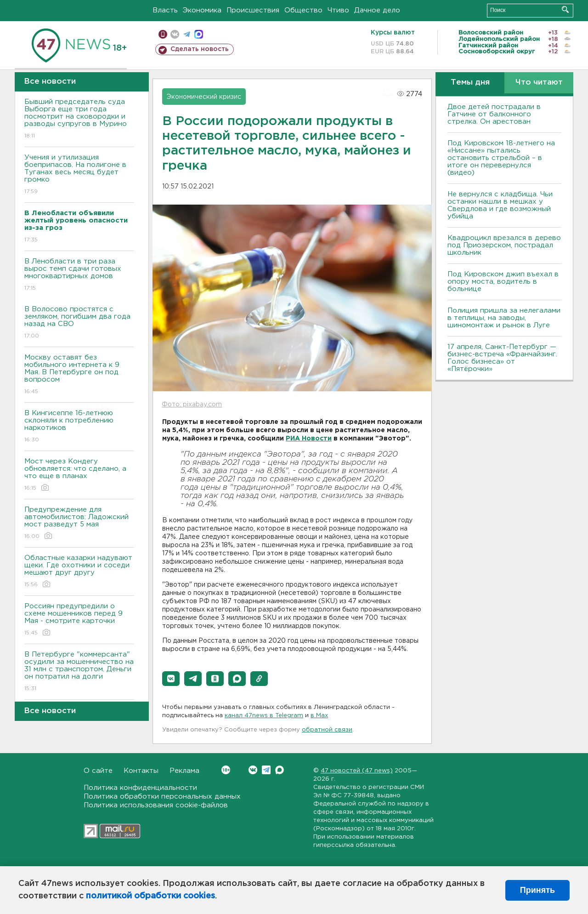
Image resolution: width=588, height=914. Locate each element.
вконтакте (175, 34)
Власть (165, 10)
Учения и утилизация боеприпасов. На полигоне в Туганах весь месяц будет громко (79, 175)
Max (280, 770)
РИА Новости (309, 439)
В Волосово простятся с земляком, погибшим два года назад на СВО (79, 323)
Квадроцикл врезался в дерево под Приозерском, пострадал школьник (504, 245)
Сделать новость (200, 49)
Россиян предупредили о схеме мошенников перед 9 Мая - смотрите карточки (79, 620)
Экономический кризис (204, 97)
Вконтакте (226, 770)
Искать (565, 9)
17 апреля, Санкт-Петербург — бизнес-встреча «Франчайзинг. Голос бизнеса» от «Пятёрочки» (502, 358)
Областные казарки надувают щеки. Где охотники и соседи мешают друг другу (79, 572)
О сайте (98, 771)
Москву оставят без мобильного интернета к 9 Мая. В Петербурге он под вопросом (79, 375)
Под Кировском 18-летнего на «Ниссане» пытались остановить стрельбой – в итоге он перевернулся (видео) (501, 158)
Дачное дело (377, 10)
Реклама (184, 771)
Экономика (202, 10)
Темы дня (470, 83)
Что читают (539, 83)
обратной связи (327, 730)
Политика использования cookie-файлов (156, 805)
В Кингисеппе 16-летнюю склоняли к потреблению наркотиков (79, 427)
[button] (171, 679)
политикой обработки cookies (150, 896)
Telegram (266, 770)
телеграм (187, 34)
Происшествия (253, 10)
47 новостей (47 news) (357, 771)
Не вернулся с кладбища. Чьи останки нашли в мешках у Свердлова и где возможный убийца (500, 205)
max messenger (199, 34)
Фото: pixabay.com (192, 405)
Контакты (141, 771)
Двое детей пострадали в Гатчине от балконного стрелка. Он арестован (494, 114)
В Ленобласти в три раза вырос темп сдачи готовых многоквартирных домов (79, 275)
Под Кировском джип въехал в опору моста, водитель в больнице (503, 282)
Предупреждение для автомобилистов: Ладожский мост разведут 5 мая (79, 523)
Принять (537, 890)
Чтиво (338, 10)
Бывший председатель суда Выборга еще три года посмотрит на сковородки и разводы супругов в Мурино (79, 119)
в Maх (319, 716)
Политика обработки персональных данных (162, 797)
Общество (303, 10)
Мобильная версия (163, 34)
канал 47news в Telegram (264, 716)
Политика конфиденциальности (140, 788)
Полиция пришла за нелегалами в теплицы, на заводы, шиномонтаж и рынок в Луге (504, 318)
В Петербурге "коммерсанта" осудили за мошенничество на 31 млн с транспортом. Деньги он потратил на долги (79, 672)
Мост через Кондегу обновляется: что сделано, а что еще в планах (79, 475)
